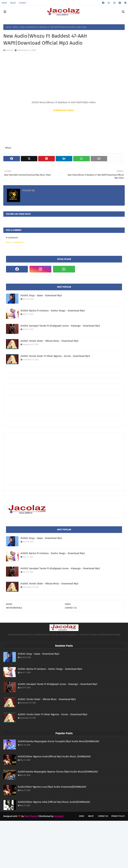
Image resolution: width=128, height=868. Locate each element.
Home (4, 3)
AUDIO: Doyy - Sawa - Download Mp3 (41, 295)
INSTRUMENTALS (14, 608)
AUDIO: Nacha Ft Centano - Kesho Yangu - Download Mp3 (53, 311)
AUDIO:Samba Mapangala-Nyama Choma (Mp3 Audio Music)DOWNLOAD (58, 772)
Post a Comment (15, 242)
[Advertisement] (67, 405)
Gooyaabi (59, 816)
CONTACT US (71, 608)
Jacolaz (10, 50)
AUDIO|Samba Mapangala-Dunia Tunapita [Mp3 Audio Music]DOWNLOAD (58, 741)
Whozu (16, 27)
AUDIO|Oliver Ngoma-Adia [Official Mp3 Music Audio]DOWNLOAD (54, 802)
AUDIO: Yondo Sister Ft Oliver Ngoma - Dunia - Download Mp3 (55, 356)
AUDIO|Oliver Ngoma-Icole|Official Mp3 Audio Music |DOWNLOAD (54, 756)
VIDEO (68, 604)
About (13, 3)
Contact (22, 3)
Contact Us (103, 816)
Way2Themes (31, 816)
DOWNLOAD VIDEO (64, 110)
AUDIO (9, 604)
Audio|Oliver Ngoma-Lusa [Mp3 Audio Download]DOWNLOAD (52, 787)
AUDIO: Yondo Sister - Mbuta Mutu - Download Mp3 (49, 341)
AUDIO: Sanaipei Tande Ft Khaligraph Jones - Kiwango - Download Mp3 (60, 326)
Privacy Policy (118, 816)
